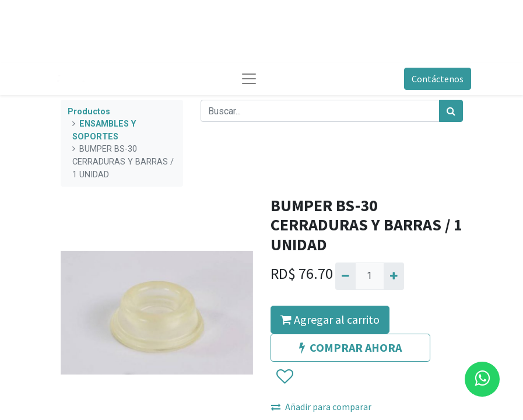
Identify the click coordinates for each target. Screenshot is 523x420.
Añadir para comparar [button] (321, 407)
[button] (284, 377)
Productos (89, 112)
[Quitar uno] (345, 276)
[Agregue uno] (394, 276)
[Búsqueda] (451, 111)
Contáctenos (438, 79)
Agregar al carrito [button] (330, 319)
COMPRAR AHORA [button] (350, 347)
